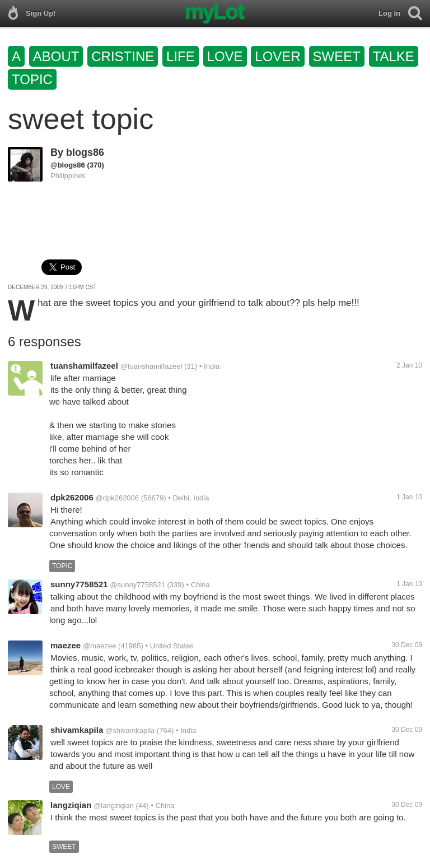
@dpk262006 (118, 498)
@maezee (99, 646)
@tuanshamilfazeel (151, 366)
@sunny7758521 (137, 585)
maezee (66, 645)
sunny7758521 (79, 584)
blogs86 (85, 152)
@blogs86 (68, 165)
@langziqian (114, 806)
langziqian (71, 805)
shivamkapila (77, 730)
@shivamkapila (130, 730)
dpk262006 (72, 497)
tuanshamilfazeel (84, 366)
